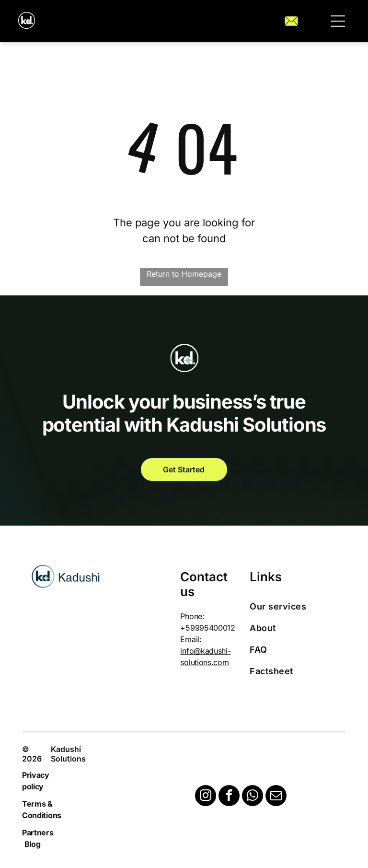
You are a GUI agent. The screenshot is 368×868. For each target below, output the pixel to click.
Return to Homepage (184, 274)
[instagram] (206, 797)
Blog (33, 844)
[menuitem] (293, 606)
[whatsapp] (253, 797)
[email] (276, 797)
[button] (338, 21)
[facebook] (229, 797)
